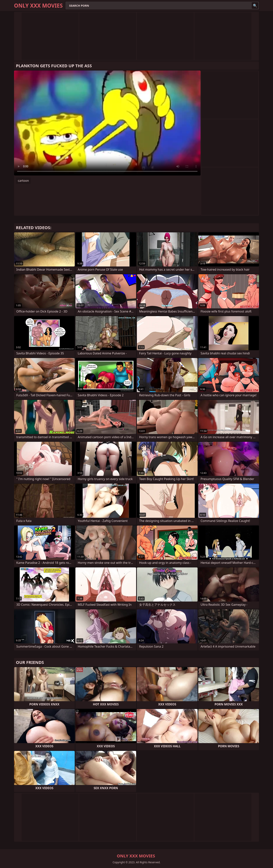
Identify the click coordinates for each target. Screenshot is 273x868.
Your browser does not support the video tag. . (107, 123)
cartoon (23, 181)
